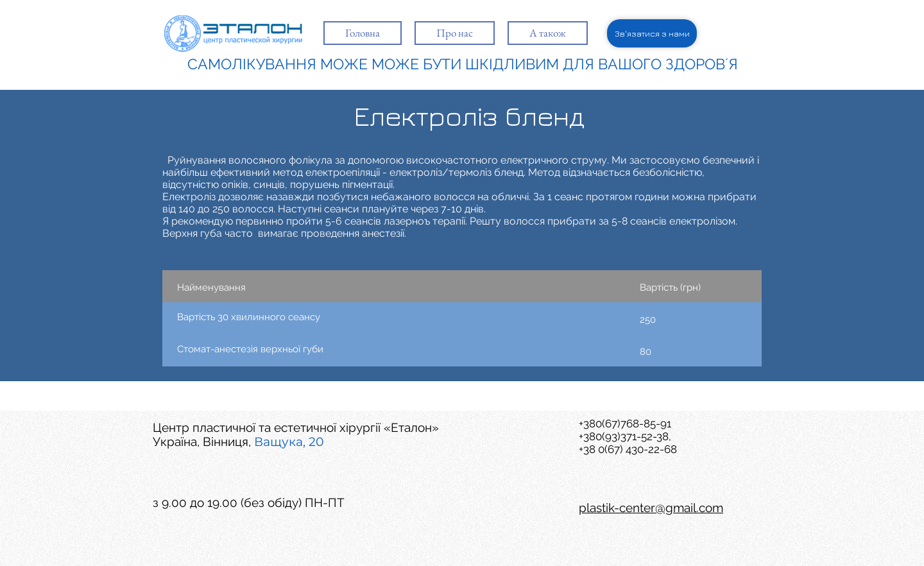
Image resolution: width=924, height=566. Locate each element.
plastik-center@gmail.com (651, 508)
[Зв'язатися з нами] (652, 33)
